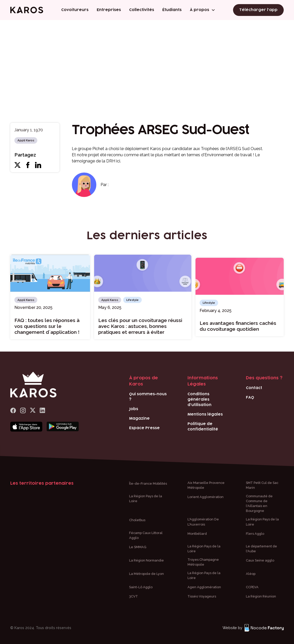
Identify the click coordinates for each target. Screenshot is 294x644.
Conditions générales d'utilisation (199, 399)
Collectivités (142, 10)
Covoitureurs (75, 10)
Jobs (134, 409)
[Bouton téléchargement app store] (26, 427)
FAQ (250, 397)
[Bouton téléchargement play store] (63, 427)
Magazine (139, 418)
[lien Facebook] (13, 411)
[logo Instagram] (23, 411)
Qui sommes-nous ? (148, 397)
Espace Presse (144, 428)
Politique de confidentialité (203, 427)
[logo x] (33, 411)
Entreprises (109, 10)
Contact (254, 388)
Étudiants (172, 10)
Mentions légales (205, 414)
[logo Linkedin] (42, 411)
